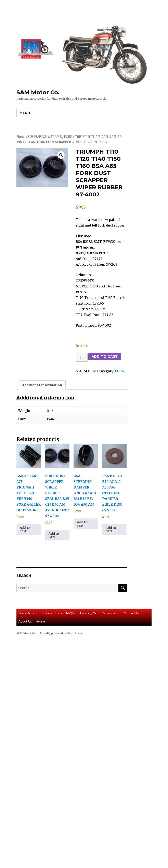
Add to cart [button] (25, 529)
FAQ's (70, 613)
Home (21, 137)
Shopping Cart (89, 613)
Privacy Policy (52, 613)
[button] (61, 155)
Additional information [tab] (42, 385)
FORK (68, 137)
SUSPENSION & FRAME (45, 137)
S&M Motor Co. (38, 92)
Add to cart (105, 357)
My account (111, 613)
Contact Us (132, 613)
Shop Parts (28, 613)
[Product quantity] (82, 357)
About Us (25, 622)
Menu (25, 113)
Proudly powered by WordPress (61, 633)
